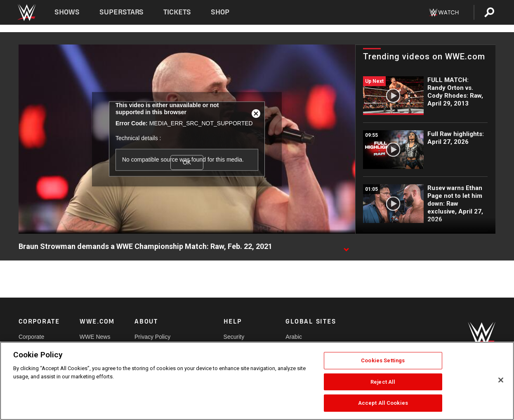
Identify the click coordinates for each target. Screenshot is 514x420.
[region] (257, 381)
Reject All (383, 382)
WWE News (95, 337)
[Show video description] (346, 247)
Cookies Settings (383, 360)
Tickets (177, 12)
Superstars (122, 12)
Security (234, 337)
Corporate (31, 337)
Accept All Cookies (383, 403)
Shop (220, 12)
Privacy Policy (152, 337)
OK (187, 162)
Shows (67, 12)
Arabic (294, 337)
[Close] (501, 380)
